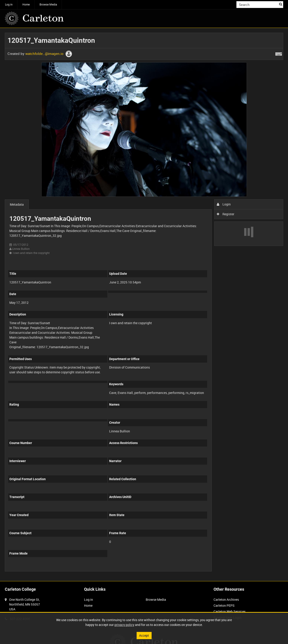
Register (226, 214)
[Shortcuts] (279, 53)
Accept (144, 635)
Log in (9, 4)
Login (224, 204)
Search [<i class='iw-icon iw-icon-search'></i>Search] (281, 4)
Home (26, 4)
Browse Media (48, 4)
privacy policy (124, 625)
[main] (144, 304)
